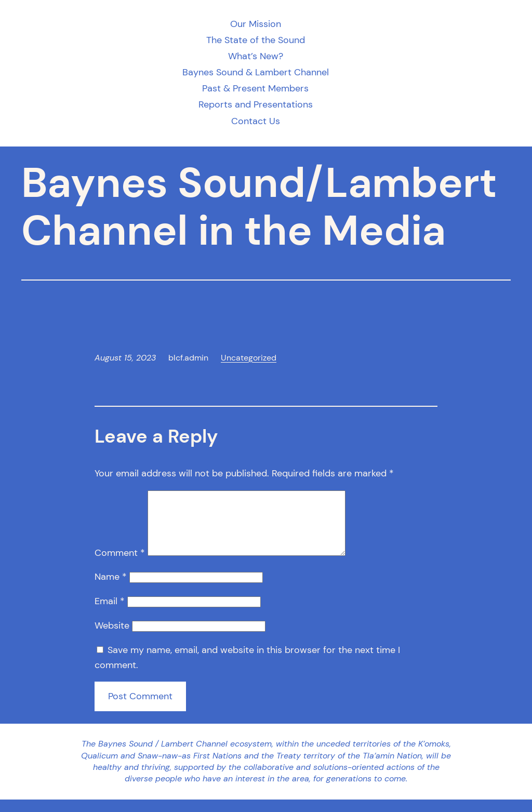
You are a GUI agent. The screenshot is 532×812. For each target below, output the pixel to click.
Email (110, 614)
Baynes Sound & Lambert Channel (256, 72)
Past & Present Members (255, 89)
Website (112, 638)
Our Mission (256, 24)
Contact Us (256, 121)
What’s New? (256, 56)
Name (111, 589)
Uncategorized (249, 358)
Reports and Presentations (256, 105)
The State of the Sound (256, 40)
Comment (120, 565)
